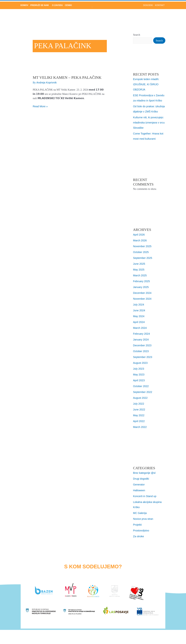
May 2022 (139, 415)
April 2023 (139, 380)
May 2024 (139, 316)
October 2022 (141, 386)
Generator (139, 485)
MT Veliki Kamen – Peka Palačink (67, 77)
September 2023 (143, 357)
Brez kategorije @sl (144, 473)
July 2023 (139, 369)
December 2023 (142, 345)
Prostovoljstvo (141, 531)
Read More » (40, 106)
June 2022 (139, 410)
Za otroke (138, 536)
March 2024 (140, 328)
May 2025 (139, 270)
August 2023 (140, 363)
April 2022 (139, 421)
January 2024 (141, 340)
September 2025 (143, 258)
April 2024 (139, 322)
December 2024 (142, 293)
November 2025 (142, 246)
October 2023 (141, 351)
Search (137, 35)
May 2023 (139, 375)
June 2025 (139, 264)
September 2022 (143, 392)
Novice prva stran (143, 519)
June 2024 (139, 310)
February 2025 (141, 281)
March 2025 (140, 275)
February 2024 (141, 334)
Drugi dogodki (141, 479)
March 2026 (140, 240)
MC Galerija (140, 513)
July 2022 (139, 404)
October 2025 (141, 252)
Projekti (137, 525)
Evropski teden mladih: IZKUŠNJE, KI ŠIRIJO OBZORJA (146, 84)
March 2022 (140, 427)
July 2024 (139, 305)
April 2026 (139, 235)
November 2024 (142, 299)
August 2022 (140, 398)
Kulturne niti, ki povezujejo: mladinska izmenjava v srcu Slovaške (149, 123)
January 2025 (141, 287)
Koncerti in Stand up (145, 496)
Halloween (139, 490)
